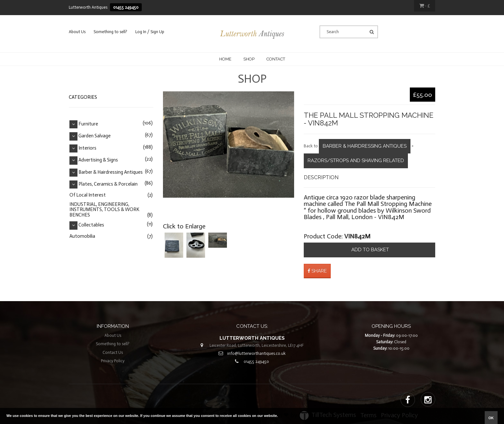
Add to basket (369, 250)
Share (317, 271)
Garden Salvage (94, 136)
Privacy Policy (113, 361)
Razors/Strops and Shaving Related (356, 161)
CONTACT (276, 59)
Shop (249, 59)
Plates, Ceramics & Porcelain (108, 184)
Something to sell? (110, 32)
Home (225, 59)
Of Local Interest (88, 195)
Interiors (87, 148)
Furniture (88, 124)
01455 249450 (126, 7)
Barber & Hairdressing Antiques (365, 146)
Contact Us (113, 352)
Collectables (91, 225)
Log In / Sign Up (150, 32)
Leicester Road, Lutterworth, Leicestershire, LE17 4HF (257, 345)
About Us (77, 32)
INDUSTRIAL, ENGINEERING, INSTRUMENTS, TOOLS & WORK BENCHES (104, 210)
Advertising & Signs (98, 160)
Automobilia (82, 236)
